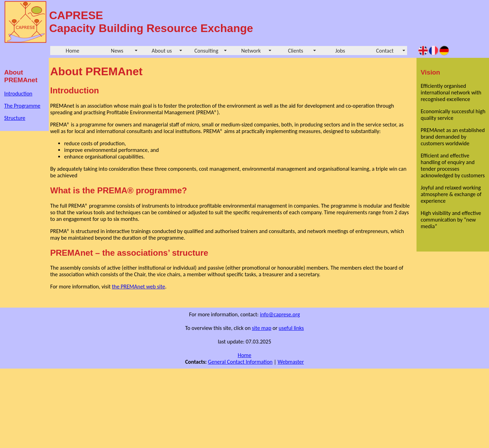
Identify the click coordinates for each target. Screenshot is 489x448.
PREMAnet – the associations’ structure (129, 253)
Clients (296, 51)
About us (162, 51)
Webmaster (291, 362)
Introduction (18, 94)
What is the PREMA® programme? (119, 190)
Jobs (340, 51)
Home (72, 51)
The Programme (22, 106)
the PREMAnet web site (139, 287)
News (117, 51)
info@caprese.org (280, 314)
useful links (291, 328)
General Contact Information (240, 362)
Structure (15, 118)
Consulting (207, 51)
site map (262, 328)
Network (251, 51)
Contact (385, 51)
